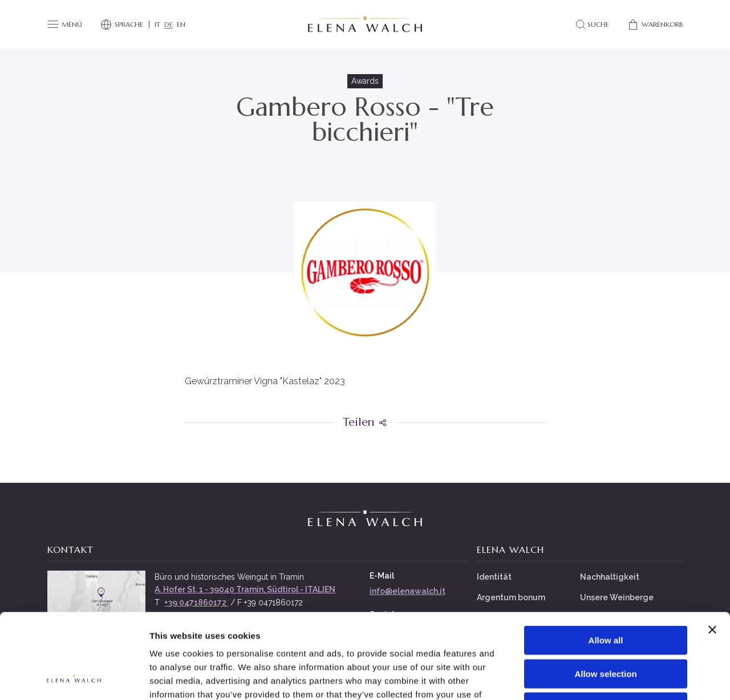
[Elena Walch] (365, 25)
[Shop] (655, 25)
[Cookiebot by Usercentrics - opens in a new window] (74, 678)
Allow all (606, 561)
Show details (599, 677)
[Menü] (65, 25)
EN (181, 25)
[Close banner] (712, 550)
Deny (606, 627)
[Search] (592, 25)
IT (157, 25)
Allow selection (605, 594)
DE (169, 25)
